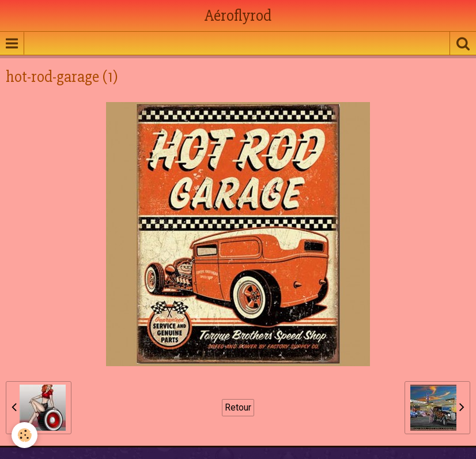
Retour (238, 407)
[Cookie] (24, 435)
